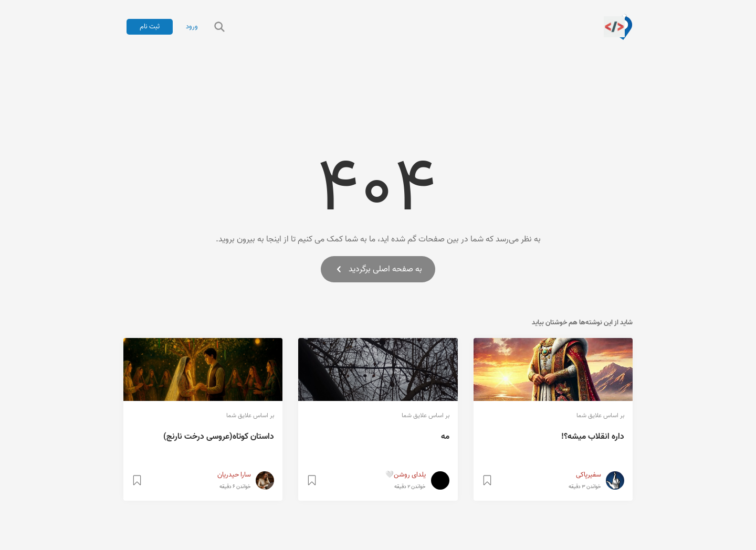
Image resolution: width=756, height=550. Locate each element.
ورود (192, 27)
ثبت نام (150, 27)
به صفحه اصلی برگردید (378, 269)
